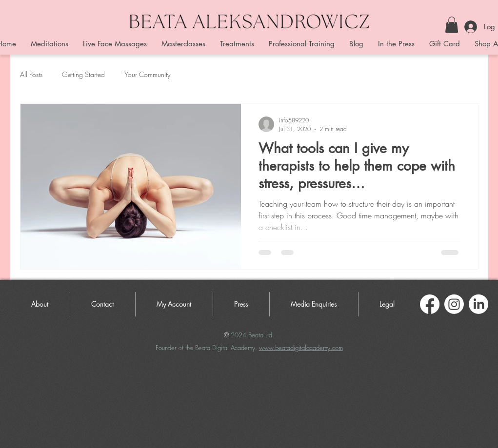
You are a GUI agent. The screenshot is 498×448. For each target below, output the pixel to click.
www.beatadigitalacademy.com (301, 348)
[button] (452, 25)
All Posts (31, 74)
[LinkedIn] (478, 304)
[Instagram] (454, 304)
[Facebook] (430, 304)
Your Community (147, 74)
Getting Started (83, 74)
